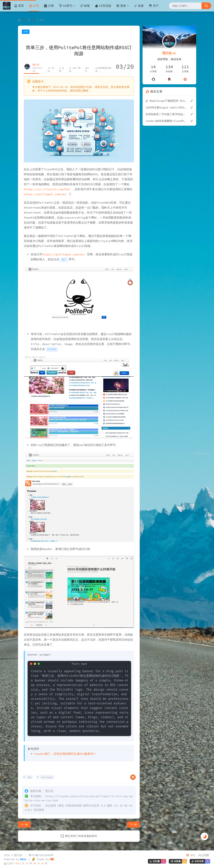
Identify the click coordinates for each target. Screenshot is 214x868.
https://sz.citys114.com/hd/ (47, 189)
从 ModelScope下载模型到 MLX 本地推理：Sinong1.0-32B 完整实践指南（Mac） (166, 101)
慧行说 (36, 65)
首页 (19, 6)
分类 (49, 6)
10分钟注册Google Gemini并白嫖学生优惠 (166, 107)
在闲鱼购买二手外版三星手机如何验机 (166, 114)
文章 (34, 6)
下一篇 (133, 824)
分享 (33, 20)
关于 (154, 6)
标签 (85, 6)
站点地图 (204, 855)
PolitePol (47, 777)
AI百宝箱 (103, 6)
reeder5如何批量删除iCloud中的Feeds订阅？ (166, 121)
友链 (139, 6)
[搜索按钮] (206, 6)
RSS (30, 777)
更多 (121, 6)
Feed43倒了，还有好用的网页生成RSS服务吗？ (65, 754)
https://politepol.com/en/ (45, 194)
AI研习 (66, 6)
